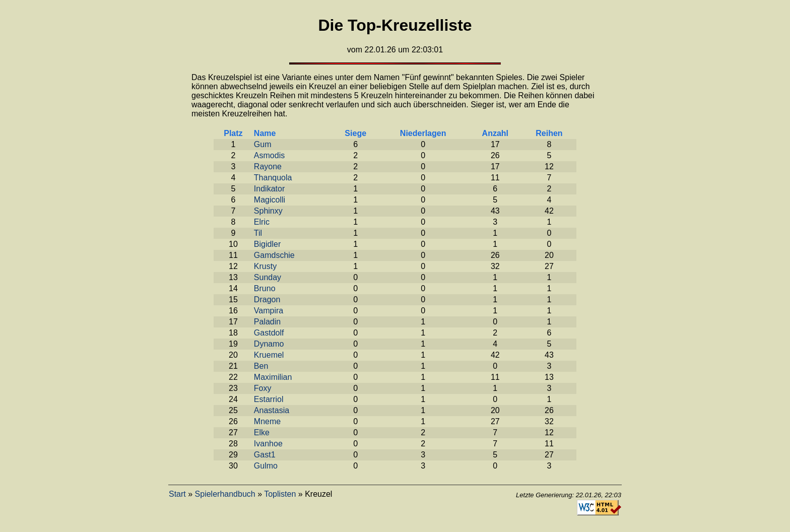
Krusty (265, 266)
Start (177, 494)
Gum (263, 144)
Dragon (267, 300)
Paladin (267, 322)
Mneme (267, 421)
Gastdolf (269, 333)
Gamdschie (274, 255)
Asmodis (269, 155)
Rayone (268, 167)
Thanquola (273, 178)
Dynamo (269, 344)
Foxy (263, 388)
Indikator (269, 189)
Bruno (265, 288)
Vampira (269, 311)
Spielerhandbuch (225, 494)
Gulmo (266, 466)
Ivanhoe (268, 444)
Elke (262, 433)
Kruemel (269, 355)
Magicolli (270, 200)
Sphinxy (268, 211)
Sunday (268, 277)
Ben (261, 366)
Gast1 (265, 455)
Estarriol (269, 399)
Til (258, 233)
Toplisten (280, 494)
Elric (262, 222)
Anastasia (272, 410)
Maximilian (273, 377)
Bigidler (267, 244)
